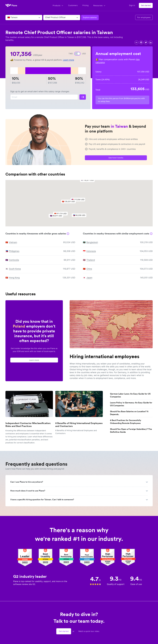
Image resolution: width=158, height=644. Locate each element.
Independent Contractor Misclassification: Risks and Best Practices (28, 425)
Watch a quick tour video (89, 631)
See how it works (116, 159)
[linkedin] (151, 42)
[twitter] (146, 42)
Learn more (69, 60)
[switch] (77, 54)
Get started (146, 5)
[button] (79, 202)
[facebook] (141, 42)
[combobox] (8, 18)
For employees (144, 17)
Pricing (85, 5)
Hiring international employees (104, 356)
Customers (73, 5)
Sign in (132, 5)
